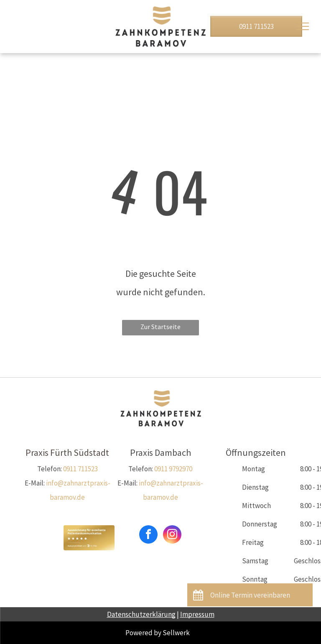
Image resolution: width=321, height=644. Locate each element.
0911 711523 (80, 469)
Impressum (197, 614)
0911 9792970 (173, 469)
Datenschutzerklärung (141, 614)
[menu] (303, 26)
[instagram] (172, 535)
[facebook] (148, 535)
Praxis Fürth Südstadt (67, 452)
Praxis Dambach (160, 452)
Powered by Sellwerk (158, 633)
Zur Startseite (160, 327)
